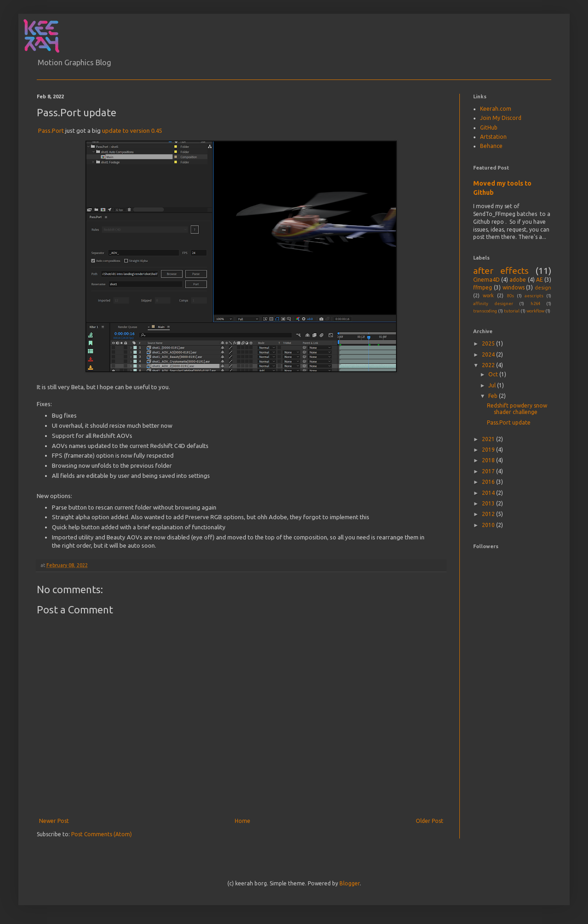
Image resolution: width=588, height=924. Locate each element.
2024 (489, 354)
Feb (494, 396)
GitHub (489, 128)
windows (514, 287)
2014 (489, 493)
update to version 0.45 (132, 130)
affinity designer (493, 303)
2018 (489, 460)
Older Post (430, 821)
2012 (489, 514)
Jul (493, 385)
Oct (494, 374)
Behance (491, 146)
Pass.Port (51, 130)
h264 (535, 303)
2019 (489, 450)
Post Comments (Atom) (102, 834)
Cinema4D (486, 280)
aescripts (534, 296)
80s (511, 296)
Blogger (350, 883)
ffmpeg (483, 287)
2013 (489, 503)
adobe (518, 280)
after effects (501, 271)
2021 (489, 439)
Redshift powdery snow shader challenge (517, 409)
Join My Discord (501, 118)
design (543, 288)
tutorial (512, 311)
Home (243, 821)
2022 (489, 365)
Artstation (493, 137)
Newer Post (54, 821)
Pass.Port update (509, 422)
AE (540, 280)
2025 (489, 343)
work (488, 295)
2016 (489, 482)
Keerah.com (496, 109)
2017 (489, 471)
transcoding (485, 311)
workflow (535, 311)
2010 (489, 525)
